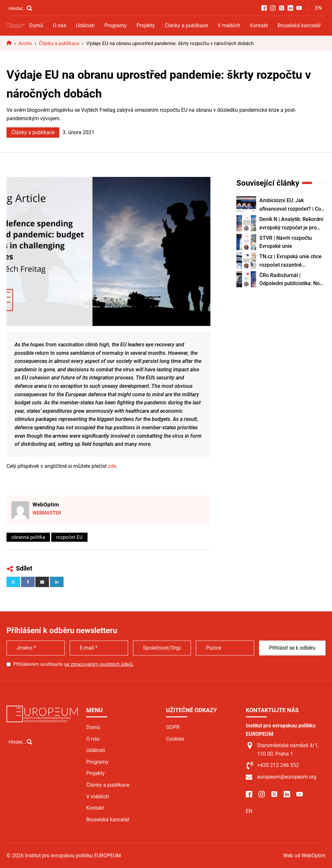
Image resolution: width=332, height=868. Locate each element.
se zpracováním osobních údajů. (99, 664)
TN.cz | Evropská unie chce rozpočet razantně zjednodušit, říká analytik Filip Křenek (290, 261)
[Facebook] (28, 582)
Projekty (146, 25)
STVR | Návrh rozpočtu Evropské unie (286, 242)
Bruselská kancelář (299, 25)
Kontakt (259, 25)
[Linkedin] (57, 582)
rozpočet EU (69, 537)
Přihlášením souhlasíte (74, 664)
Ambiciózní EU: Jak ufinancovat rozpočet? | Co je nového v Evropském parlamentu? (290, 205)
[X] (13, 582)
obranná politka (28, 537)
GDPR (173, 727)
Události (85, 25)
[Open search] (20, 8)
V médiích (229, 25)
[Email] (42, 582)
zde (112, 466)
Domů (36, 25)
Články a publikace (186, 25)
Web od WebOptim (304, 856)
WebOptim (46, 504)
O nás (59, 25)
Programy (116, 25)
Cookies (175, 739)
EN (318, 8)
